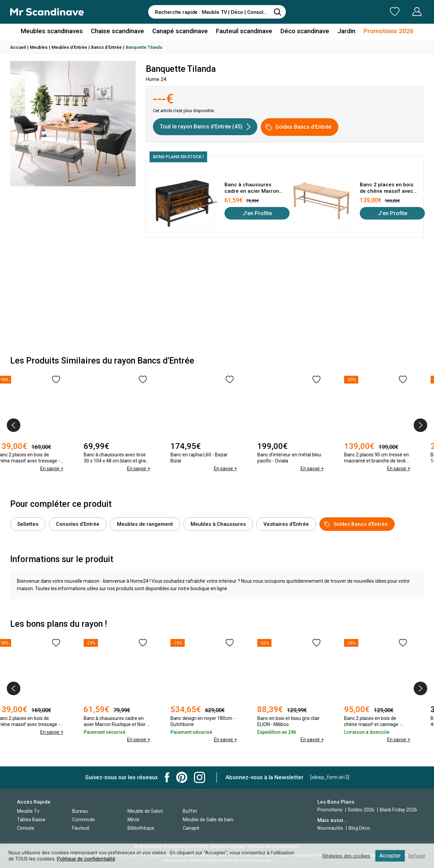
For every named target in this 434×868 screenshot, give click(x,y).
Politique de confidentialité (86, 859)
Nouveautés (330, 828)
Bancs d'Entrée (106, 47)
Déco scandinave (302, 32)
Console (26, 828)
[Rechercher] (277, 12)
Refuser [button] (417, 856)
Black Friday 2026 (398, 810)
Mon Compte (404, 12)
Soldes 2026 (362, 810)
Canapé (191, 828)
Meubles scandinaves (57, 32)
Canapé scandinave (181, 32)
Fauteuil (81, 828)
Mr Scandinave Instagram (200, 777)
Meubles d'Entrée (69, 47)
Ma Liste (359, 12)
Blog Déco (359, 828)
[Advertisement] (217, 298)
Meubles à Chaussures (218, 524)
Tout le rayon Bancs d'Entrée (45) (205, 127)
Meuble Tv (28, 811)
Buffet (190, 811)
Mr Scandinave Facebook (167, 777)
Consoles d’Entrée (78, 524)
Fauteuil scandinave (243, 32)
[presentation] (14, 425)
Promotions (330, 810)
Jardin (342, 32)
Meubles (39, 47)
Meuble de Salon (145, 811)
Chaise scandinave (120, 32)
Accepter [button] (390, 856)
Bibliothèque (141, 828)
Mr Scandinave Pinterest (182, 777)
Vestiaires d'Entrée (286, 524)
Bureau (80, 811)
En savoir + (65, 476)
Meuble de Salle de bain (208, 820)
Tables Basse (31, 820)
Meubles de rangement (145, 524)
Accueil (18, 47)
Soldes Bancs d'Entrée (298, 127)
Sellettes (28, 524)
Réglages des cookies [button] (346, 856)
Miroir (134, 820)
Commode (84, 820)
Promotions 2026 (382, 32)
